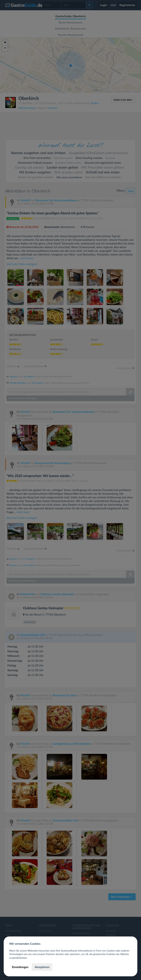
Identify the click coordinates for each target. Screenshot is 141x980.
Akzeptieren (42, 967)
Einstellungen (20, 967)
